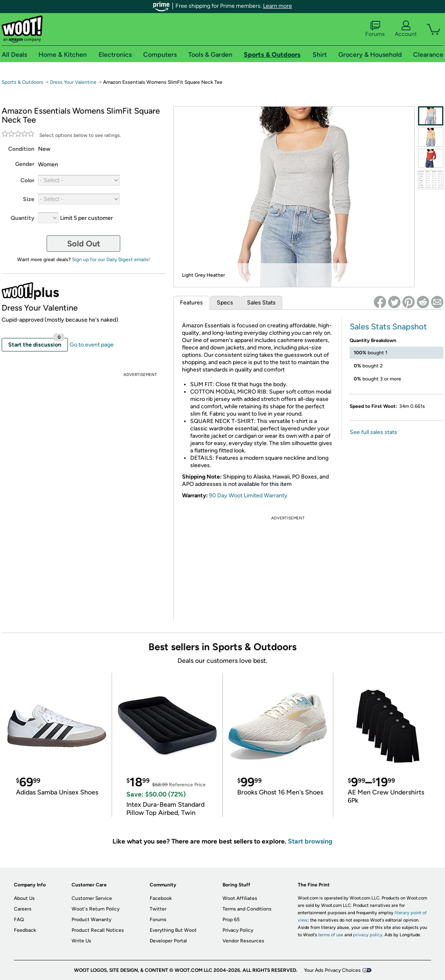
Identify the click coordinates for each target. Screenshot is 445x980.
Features (191, 303)
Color (27, 180)
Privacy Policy (238, 930)
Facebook (161, 898)
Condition (21, 149)
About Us (24, 898)
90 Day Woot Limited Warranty (248, 496)
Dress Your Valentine (73, 82)
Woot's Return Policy (96, 909)
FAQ (19, 920)
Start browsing (310, 841)
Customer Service (92, 898)
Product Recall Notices (98, 930)
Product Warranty (91, 920)
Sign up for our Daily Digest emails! (111, 260)
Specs (225, 303)
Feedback (25, 930)
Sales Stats (261, 303)
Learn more (278, 6)
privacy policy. (368, 935)
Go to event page (92, 345)
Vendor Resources (243, 941)
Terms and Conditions (247, 909)
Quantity (22, 218)
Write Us (81, 941)
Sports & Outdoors (22, 82)
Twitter (158, 909)
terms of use (331, 935)
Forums (375, 29)
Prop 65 (231, 920)
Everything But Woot (173, 930)
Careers (23, 909)
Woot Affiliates (240, 898)
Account (406, 29)
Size (29, 199)
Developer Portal (168, 941)
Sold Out (84, 244)
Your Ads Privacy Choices (332, 970)
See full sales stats (373, 432)
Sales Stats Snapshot (388, 327)
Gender (25, 164)
